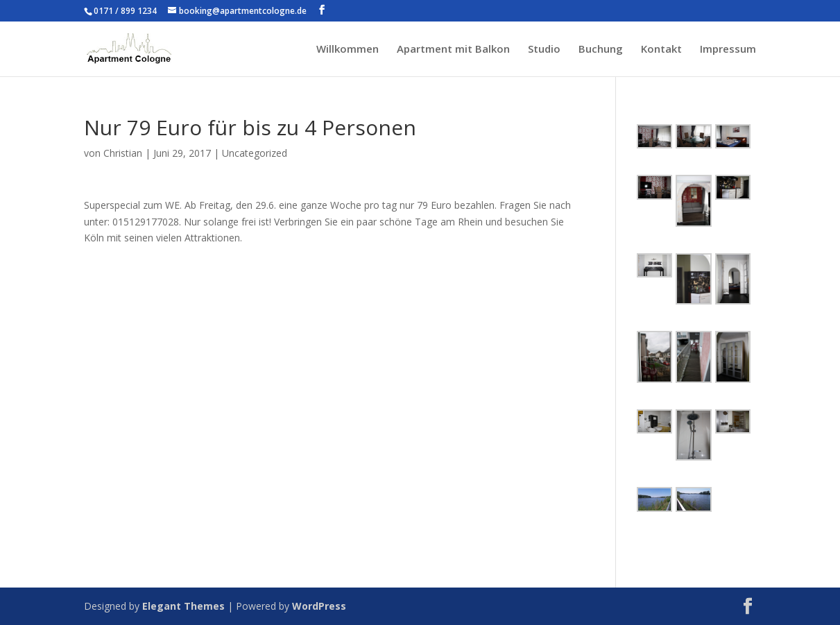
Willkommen (348, 50)
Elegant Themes (183, 606)
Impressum (728, 50)
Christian (123, 153)
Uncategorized (255, 153)
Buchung (601, 50)
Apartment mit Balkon (453, 50)
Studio (544, 50)
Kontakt (661, 50)
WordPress (319, 606)
